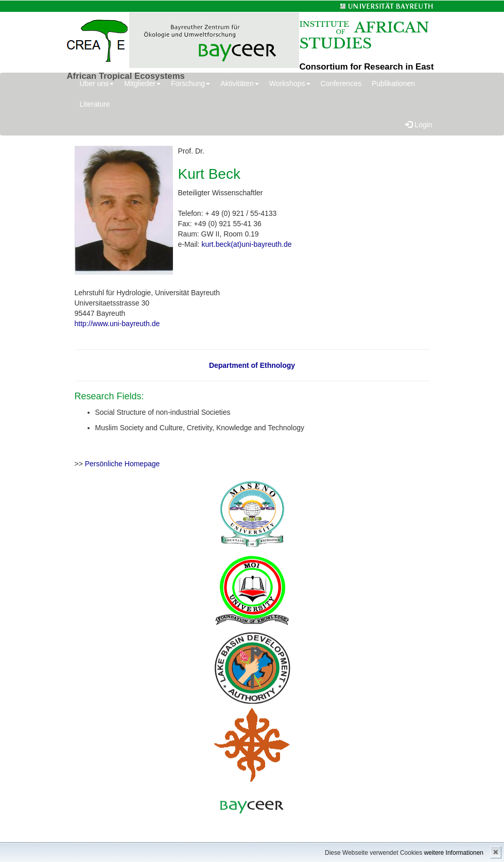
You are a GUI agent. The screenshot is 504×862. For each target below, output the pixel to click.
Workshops (290, 83)
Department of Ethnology (252, 365)
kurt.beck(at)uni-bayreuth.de (246, 244)
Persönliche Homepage (123, 464)
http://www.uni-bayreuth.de (117, 324)
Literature (95, 104)
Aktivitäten (240, 83)
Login (419, 125)
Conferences (341, 83)
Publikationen (393, 83)
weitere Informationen (454, 853)
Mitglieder (142, 83)
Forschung (190, 83)
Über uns (97, 83)
